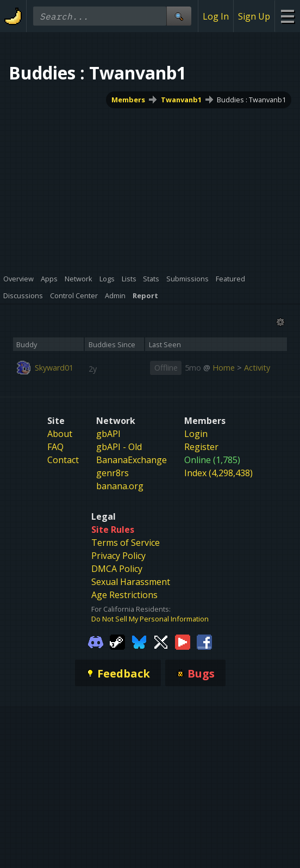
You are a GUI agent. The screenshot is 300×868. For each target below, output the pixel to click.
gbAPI (108, 434)
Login (196, 434)
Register (201, 447)
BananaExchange (132, 460)
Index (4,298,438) (218, 473)
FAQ (55, 447)
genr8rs (112, 473)
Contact (63, 460)
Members (128, 100)
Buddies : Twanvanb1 (251, 100)
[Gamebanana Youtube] (183, 641)
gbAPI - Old (119, 447)
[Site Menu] (287, 16)
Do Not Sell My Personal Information (150, 619)
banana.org (120, 486)
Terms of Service (126, 543)
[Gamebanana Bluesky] (139, 641)
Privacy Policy (118, 556)
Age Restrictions (124, 595)
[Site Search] (179, 16)
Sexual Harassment (131, 582)
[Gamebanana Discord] (96, 641)
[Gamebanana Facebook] (204, 641)
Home (224, 368)
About (60, 434)
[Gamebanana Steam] (117, 641)
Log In (216, 16)
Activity (257, 368)
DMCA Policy (117, 569)
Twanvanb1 (181, 100)
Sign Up (254, 16)
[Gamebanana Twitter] (161, 641)
